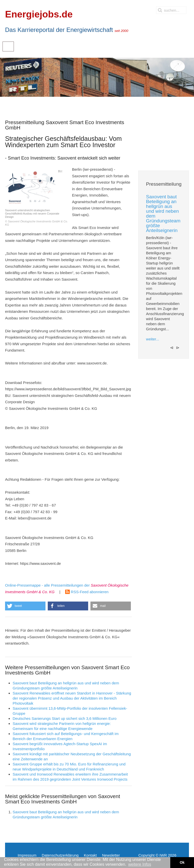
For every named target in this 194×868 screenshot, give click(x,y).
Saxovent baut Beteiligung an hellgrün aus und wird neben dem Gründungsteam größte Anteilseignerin (163, 214)
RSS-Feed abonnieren (87, 592)
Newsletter (111, 855)
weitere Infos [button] (140, 864)
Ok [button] (182, 862)
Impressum (27, 855)
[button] (25, 606)
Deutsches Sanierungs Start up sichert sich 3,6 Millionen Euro (65, 718)
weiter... (153, 339)
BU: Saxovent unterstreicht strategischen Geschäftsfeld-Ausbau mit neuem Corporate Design (37, 197)
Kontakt (90, 855)
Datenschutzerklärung (60, 855)
